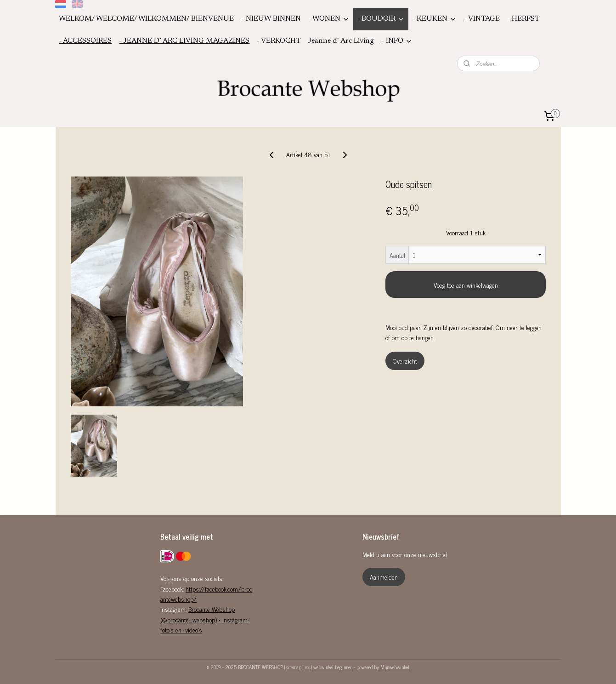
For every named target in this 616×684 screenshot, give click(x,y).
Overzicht (404, 361)
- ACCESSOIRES (85, 41)
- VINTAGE (482, 19)
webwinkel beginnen (333, 667)
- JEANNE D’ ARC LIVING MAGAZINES (184, 41)
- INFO (397, 41)
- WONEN (329, 19)
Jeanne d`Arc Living (341, 41)
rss (307, 667)
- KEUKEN (434, 19)
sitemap (294, 667)
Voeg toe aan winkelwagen (465, 285)
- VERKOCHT (279, 41)
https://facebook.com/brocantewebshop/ (206, 594)
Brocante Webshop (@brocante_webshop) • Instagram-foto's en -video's (205, 619)
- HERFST (523, 19)
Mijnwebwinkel (395, 667)
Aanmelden (384, 577)
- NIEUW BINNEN (271, 19)
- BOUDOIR (381, 19)
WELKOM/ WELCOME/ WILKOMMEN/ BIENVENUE (146, 19)
